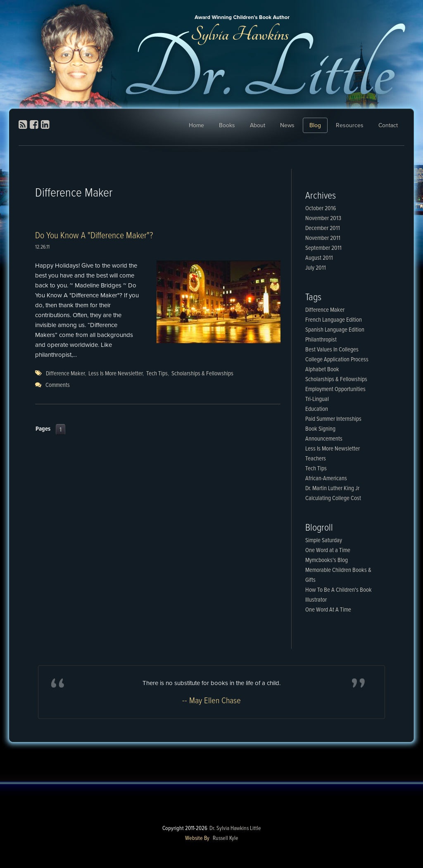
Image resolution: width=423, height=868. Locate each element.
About (258, 125)
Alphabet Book (322, 370)
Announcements (324, 439)
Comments (58, 385)
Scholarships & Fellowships (202, 374)
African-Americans (326, 479)
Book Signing (320, 429)
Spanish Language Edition (335, 330)
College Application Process (337, 360)
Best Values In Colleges (332, 350)
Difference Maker (65, 374)
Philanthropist (321, 340)
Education (317, 409)
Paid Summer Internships (333, 419)
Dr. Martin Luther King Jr (332, 489)
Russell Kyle (226, 838)
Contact (388, 125)
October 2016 (321, 209)
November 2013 (323, 218)
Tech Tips (157, 374)
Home (196, 125)
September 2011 (323, 248)
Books (227, 125)
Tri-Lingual (317, 399)
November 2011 (323, 238)
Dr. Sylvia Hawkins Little (235, 828)
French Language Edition (334, 320)
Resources (350, 125)
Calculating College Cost (333, 498)
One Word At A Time (328, 610)
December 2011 (323, 228)
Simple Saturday (324, 541)
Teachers (316, 459)
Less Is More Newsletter (115, 374)
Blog (315, 125)
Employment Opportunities (335, 389)
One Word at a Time (328, 550)
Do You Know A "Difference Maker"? (94, 236)
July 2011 (316, 268)
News (287, 125)
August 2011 (319, 258)
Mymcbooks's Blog (327, 560)
